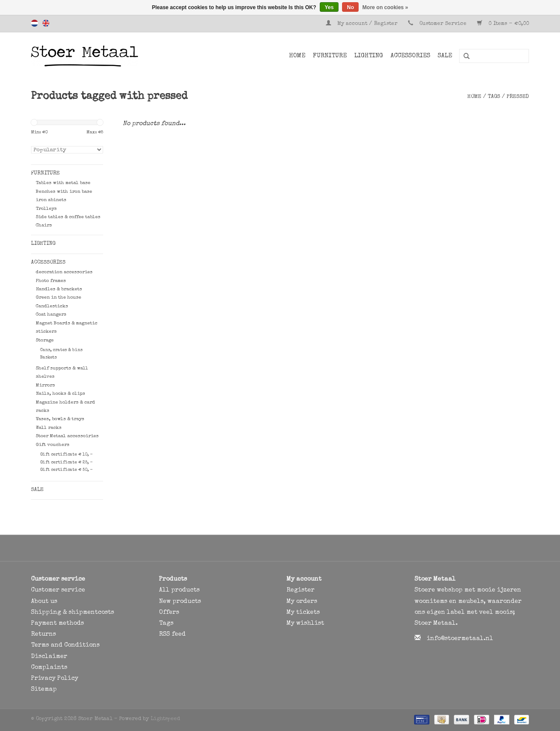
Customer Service (443, 24)
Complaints (49, 668)
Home (297, 56)
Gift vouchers (53, 445)
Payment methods (57, 623)
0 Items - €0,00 (503, 24)
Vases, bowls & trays (60, 419)
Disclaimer (49, 657)
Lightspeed (165, 719)
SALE (445, 56)
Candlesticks (52, 306)
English (46, 23)
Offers (169, 613)
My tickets (303, 613)
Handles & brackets (59, 289)
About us (44, 602)
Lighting (369, 56)
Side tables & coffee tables (68, 217)
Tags (494, 97)
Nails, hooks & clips (60, 394)
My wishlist (305, 623)
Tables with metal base (63, 183)
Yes (329, 7)
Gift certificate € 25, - (66, 463)
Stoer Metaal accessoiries (67, 436)
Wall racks (49, 428)
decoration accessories (64, 272)
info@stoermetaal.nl (460, 639)
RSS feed (172, 634)
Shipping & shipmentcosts (73, 613)
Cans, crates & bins (61, 350)
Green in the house (59, 298)
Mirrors (45, 385)
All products (179, 590)
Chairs (44, 225)
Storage (45, 340)
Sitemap (44, 689)
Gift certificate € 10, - (66, 455)
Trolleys (46, 209)
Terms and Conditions (65, 645)
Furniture (330, 56)
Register (301, 590)
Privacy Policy (55, 679)
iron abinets (51, 200)
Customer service (58, 590)
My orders (302, 602)
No (350, 7)
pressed (518, 97)
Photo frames (51, 281)
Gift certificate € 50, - (66, 470)
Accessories (410, 56)
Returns (43, 634)
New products (180, 602)
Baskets (48, 358)
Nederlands (35, 23)
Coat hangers (51, 315)
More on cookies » (385, 7)
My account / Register (363, 24)
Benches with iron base (64, 192)
